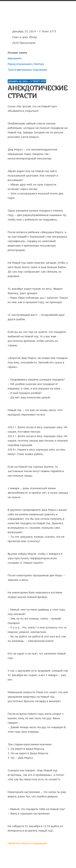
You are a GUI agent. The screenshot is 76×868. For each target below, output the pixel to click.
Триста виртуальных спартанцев (27, 70)
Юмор (33, 37)
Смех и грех (20, 37)
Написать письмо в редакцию (27, 843)
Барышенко (15, 58)
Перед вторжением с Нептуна (26, 64)
